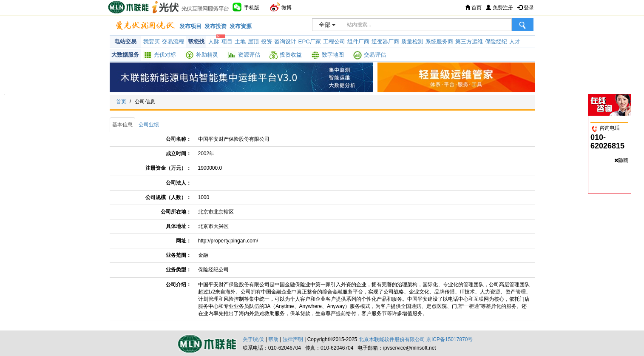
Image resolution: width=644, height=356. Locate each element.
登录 (526, 8)
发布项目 (190, 26)
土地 (240, 41)
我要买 (152, 41)
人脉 (214, 41)
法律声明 (293, 339)
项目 (227, 41)
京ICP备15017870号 (450, 339)
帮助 (273, 339)
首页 (473, 8)
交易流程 (173, 41)
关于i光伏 (254, 339)
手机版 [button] (245, 7)
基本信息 (122, 125)
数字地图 (333, 55)
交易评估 (375, 55)
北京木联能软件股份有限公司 (392, 339)
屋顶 (253, 41)
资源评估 (249, 55)
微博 (281, 7)
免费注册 (499, 8)
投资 (267, 41)
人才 (515, 41)
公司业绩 (149, 125)
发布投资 (216, 26)
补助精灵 (207, 55)
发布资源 (241, 26)
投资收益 (291, 55)
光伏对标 (165, 55)
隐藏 (623, 160)
